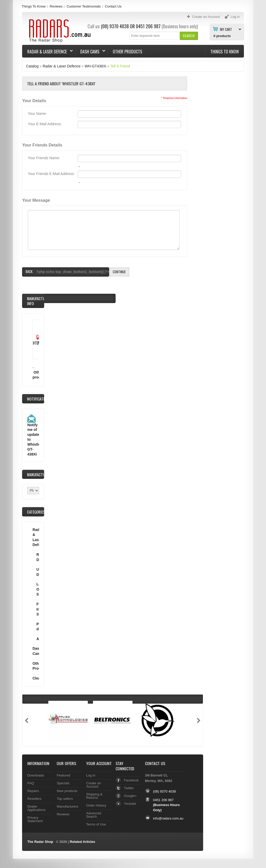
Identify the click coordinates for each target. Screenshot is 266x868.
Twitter (129, 788)
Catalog (32, 66)
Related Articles (83, 842)
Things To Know (34, 6)
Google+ (130, 796)
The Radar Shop (40, 842)
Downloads (36, 775)
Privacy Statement (35, 819)
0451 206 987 (148, 26)
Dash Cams (90, 52)
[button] (189, 36)
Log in (91, 775)
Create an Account (94, 785)
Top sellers (65, 799)
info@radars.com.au (168, 818)
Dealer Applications (36, 808)
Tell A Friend (120, 66)
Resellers (34, 799)
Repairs (33, 791)
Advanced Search (94, 815)
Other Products (127, 52)
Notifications (39, 399)
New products (67, 791)
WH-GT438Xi (95, 66)
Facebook (131, 780)
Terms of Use (96, 824)
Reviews (56, 6)
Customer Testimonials (84, 6)
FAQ (31, 783)
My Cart (226, 29)
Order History (96, 805)
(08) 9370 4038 (115, 26)
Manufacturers (67, 806)
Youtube (130, 804)
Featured (63, 775)
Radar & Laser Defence (48, 52)
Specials (63, 783)
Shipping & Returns (94, 796)
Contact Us (113, 6)
